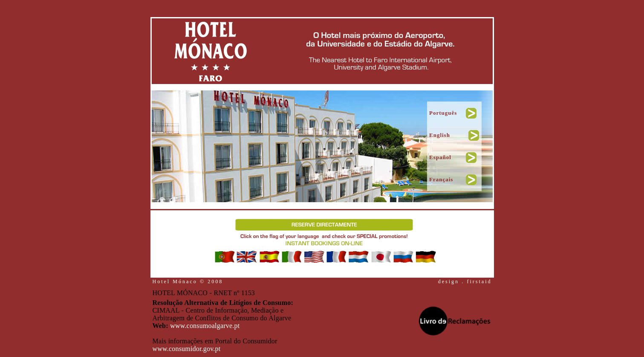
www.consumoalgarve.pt (205, 326)
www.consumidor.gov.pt (187, 349)
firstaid (479, 282)
